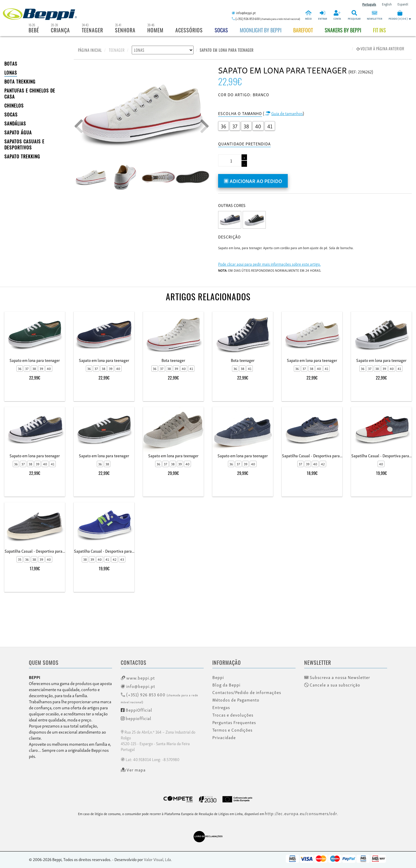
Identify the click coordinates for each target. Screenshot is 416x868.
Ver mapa (133, 770)
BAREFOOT (303, 30)
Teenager (92, 30)
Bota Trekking (20, 82)
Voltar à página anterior (380, 49)
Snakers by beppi (343, 30)
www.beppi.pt (138, 678)
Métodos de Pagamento (236, 700)
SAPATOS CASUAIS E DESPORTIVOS (24, 144)
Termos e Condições (232, 730)
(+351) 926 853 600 (159, 698)
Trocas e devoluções (233, 715)
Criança (60, 30)
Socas (221, 30)
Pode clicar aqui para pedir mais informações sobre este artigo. (269, 264)
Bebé (34, 30)
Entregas (221, 707)
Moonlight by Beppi (261, 30)
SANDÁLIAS (15, 123)
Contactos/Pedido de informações (247, 692)
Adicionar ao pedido (253, 181)
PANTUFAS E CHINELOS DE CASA (30, 94)
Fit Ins (379, 30)
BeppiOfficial (136, 710)
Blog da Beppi (226, 685)
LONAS (11, 73)
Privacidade (224, 737)
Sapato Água (18, 132)
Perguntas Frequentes (234, 722)
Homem (155, 30)
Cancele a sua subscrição (332, 685)
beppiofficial (136, 718)
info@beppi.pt (138, 686)
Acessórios (189, 30)
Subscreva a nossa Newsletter (337, 677)
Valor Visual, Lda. (158, 859)
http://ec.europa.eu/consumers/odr (301, 813)
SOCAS (11, 114)
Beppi (218, 677)
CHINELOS (14, 106)
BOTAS (11, 64)
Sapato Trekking (22, 156)
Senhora (125, 30)
